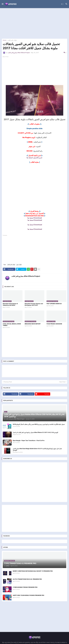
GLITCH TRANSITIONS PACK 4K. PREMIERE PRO (27, 579)
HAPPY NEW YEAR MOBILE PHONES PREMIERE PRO (28, 595)
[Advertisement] (34, 23)
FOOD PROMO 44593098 (54, 324)
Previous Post (8, 382)
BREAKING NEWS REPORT (33, 324)
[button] (2, 4)
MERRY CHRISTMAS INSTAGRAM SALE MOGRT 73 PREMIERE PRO (33, 571)
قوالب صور (19, 265)
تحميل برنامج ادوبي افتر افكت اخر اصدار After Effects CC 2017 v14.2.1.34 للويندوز (35, 432)
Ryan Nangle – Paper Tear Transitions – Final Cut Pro (29, 440)
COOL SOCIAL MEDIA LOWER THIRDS (12, 325)
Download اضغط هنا (35, 218)
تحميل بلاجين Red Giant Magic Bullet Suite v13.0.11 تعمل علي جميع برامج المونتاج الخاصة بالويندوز (37, 449)
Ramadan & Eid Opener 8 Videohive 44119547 (10, 304)
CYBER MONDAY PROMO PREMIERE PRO (25, 587)
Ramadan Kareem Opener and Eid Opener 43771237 (34, 304)
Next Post (62, 382)
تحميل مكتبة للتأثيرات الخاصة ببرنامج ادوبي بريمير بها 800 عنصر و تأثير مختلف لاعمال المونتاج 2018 (39, 424)
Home (4, 40)
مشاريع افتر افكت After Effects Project (26, 276)
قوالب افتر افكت (12, 40)
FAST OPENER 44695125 (54, 304)
